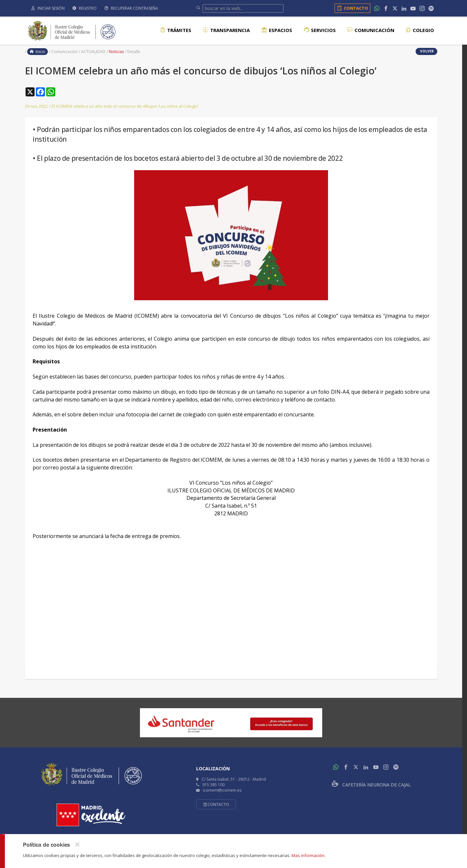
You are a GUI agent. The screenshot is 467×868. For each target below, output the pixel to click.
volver (426, 51)
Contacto (351, 8)
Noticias (116, 52)
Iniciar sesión (48, 8)
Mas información (308, 855)
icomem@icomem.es (222, 790)
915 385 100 (213, 785)
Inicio (37, 52)
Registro (85, 8)
